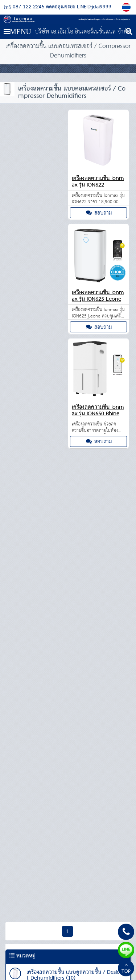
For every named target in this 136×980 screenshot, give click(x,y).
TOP (126, 969)
